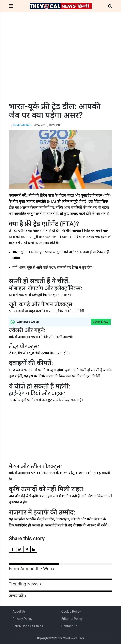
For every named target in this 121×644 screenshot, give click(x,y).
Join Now (101, 322)
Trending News (24, 584)
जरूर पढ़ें (16, 596)
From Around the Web (30, 569)
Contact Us (69, 626)
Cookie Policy (71, 611)
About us (19, 611)
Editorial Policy (72, 619)
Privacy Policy (23, 619)
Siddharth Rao (22, 125)
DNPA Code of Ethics (28, 626)
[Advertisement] (61, 64)
